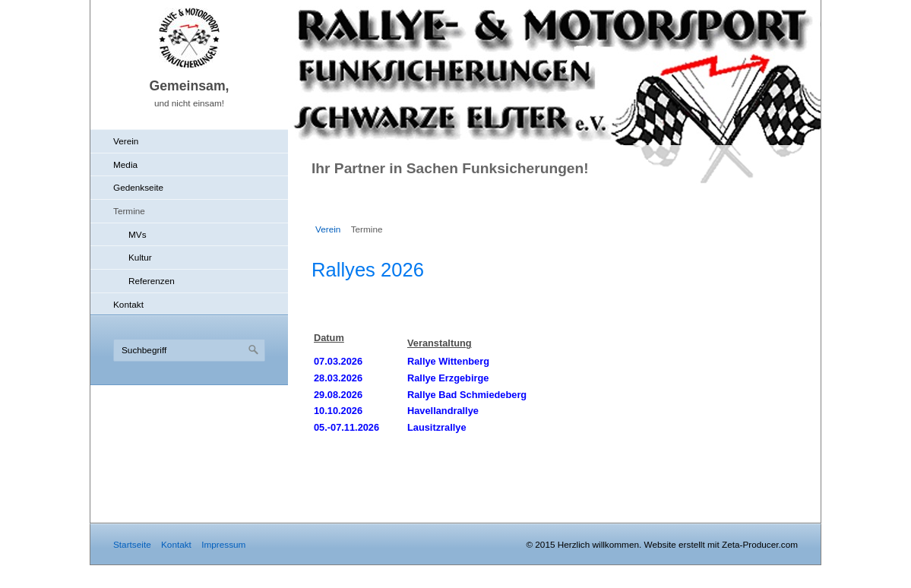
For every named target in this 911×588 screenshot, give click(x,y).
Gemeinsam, (189, 86)
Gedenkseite (138, 187)
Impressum (223, 544)
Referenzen (152, 281)
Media (125, 164)
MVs (138, 234)
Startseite (132, 544)
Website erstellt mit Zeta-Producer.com (721, 544)
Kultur (140, 257)
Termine (129, 211)
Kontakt (128, 304)
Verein (126, 141)
